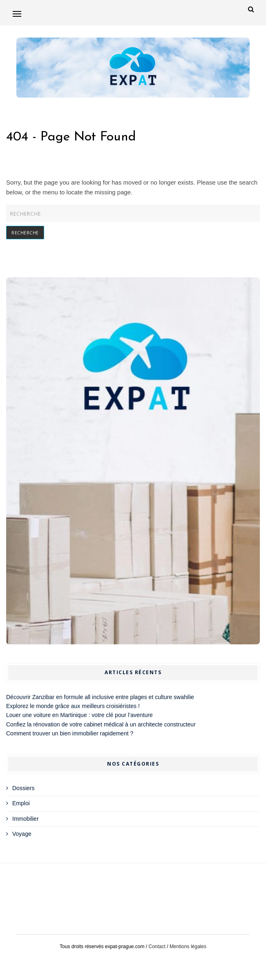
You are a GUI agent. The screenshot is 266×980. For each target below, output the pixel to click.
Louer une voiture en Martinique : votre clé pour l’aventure (79, 715)
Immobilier (26, 819)
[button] (17, 14)
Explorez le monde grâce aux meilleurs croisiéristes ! (73, 706)
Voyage (22, 834)
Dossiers (23, 788)
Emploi (21, 803)
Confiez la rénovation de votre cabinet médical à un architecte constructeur (101, 724)
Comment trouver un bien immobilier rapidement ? (70, 733)
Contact (157, 947)
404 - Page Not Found (71, 137)
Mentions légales (188, 947)
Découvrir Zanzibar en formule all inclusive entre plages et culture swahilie (100, 697)
